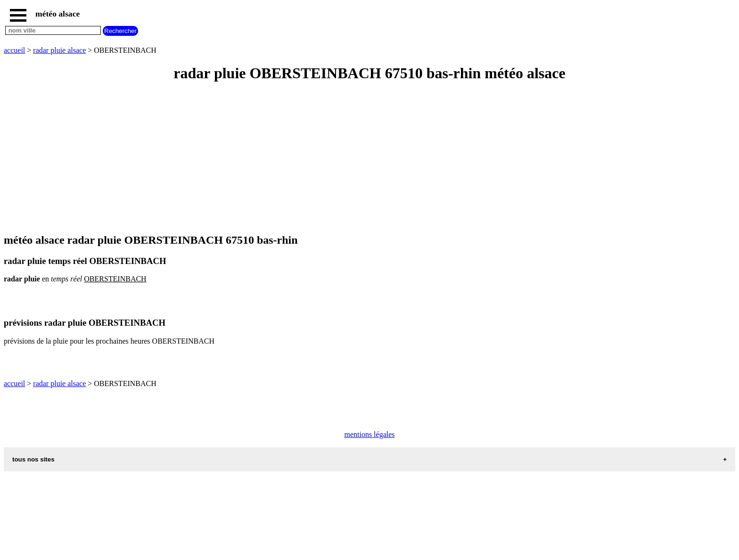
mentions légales (369, 434)
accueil (14, 50)
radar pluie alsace (59, 50)
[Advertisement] (287, 158)
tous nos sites (33, 459)
